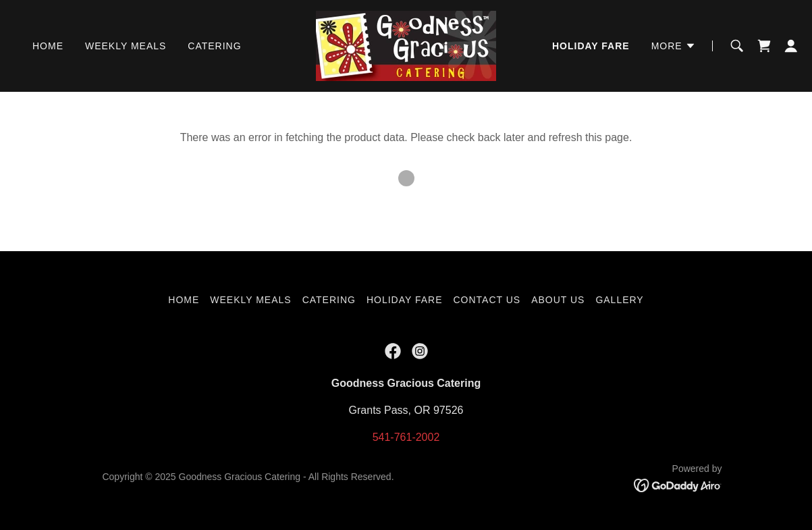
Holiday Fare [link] (591, 46)
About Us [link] (558, 300)
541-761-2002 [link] (406, 437)
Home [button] (184, 300)
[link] (406, 45)
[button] (674, 46)
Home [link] (48, 46)
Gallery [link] (619, 300)
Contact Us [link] (487, 300)
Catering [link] (214, 46)
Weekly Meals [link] (126, 46)
